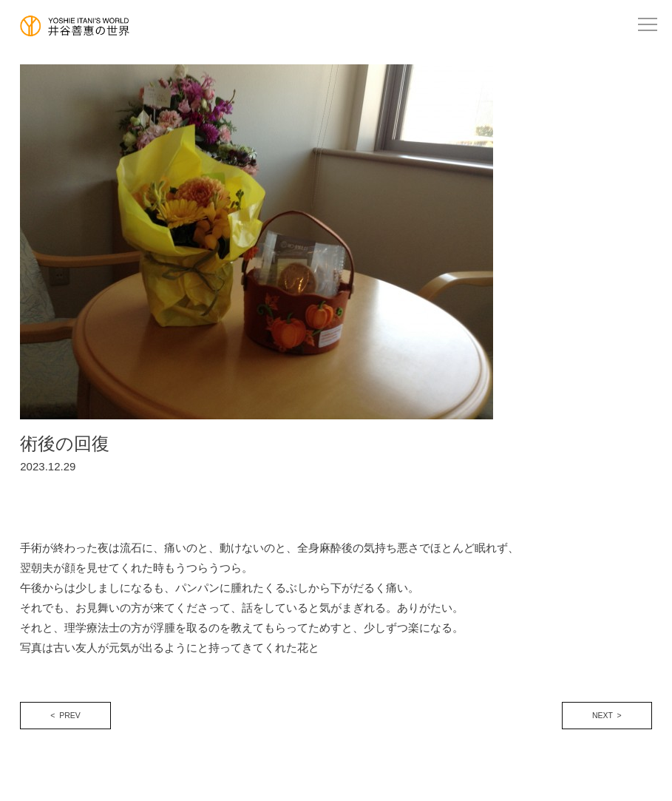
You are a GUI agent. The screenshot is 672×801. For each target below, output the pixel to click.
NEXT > (607, 715)
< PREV (65, 715)
